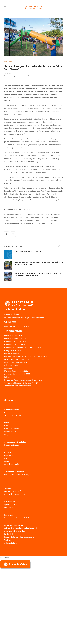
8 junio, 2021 (8, 73)
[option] (33, 266)
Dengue (7, 434)
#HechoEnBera (11, 543)
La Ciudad (8, 534)
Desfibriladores (10, 432)
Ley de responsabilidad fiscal (16, 362)
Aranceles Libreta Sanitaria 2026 (17, 374)
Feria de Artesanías (12, 464)
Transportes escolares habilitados (18, 386)
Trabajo (8, 488)
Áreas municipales (12, 314)
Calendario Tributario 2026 (15, 342)
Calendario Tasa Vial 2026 (14, 344)
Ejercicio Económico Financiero (17, 359)
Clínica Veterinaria (11, 429)
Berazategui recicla (12, 445)
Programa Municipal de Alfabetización (19, 518)
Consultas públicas (12, 353)
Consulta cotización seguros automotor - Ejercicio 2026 (26, 356)
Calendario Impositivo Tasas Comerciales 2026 (23, 347)
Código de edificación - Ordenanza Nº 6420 (21, 383)
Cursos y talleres (11, 455)
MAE (6, 458)
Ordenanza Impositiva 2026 (15, 339)
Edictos (7, 377)
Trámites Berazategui (13, 415)
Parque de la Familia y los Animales (19, 537)
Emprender (9, 507)
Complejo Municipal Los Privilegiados (19, 475)
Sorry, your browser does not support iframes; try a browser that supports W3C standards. (18, 587)
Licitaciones (9, 368)
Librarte (7, 461)
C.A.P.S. (7, 426)
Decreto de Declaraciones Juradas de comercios (23, 380)
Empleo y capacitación (13, 491)
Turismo (8, 540)
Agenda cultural (11, 504)
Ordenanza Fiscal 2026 (13, 336)
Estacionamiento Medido (15, 531)
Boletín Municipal (11, 365)
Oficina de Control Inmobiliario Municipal (22, 528)
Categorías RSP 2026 (12, 350)
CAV (6, 412)
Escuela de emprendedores (15, 494)
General (8, 62)
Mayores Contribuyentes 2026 (16, 371)
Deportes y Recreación (14, 525)
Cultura (8, 452)
